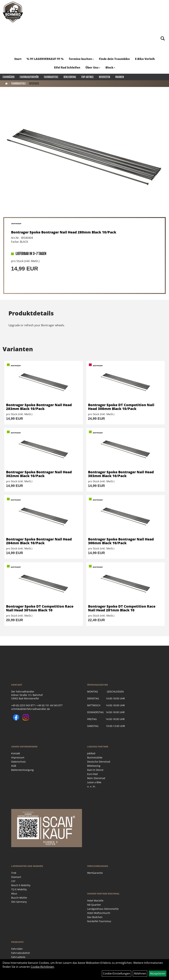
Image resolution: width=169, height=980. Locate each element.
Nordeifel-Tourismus (99, 921)
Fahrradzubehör (29, 77)
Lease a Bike (94, 782)
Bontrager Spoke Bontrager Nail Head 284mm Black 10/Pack (39, 541)
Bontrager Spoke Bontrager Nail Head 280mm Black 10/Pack (64, 232)
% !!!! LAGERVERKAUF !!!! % (45, 59)
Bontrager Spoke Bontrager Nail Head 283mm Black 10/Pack (39, 407)
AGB (14, 766)
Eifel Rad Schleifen (67, 67)
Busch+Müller (19, 898)
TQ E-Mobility (19, 889)
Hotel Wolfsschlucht (99, 913)
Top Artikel (87, 77)
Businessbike (95, 757)
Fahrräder (9, 77)
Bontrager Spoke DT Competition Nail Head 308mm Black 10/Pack (121, 407)
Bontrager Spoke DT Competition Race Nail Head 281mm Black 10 (122, 608)
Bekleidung (70, 77)
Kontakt (16, 753)
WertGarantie (95, 873)
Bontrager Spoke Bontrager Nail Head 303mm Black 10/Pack (121, 474)
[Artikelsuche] (163, 39)
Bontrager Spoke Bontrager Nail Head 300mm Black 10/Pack (121, 541)
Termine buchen (81, 59)
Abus (14, 893)
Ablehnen (140, 973)
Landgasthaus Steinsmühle (103, 909)
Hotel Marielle (95, 901)
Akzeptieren (158, 973)
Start (18, 59)
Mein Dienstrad (96, 778)
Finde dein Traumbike (114, 59)
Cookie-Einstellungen (117, 973)
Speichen (34, 84)
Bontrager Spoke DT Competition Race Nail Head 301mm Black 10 (40, 608)
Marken (120, 77)
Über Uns (93, 67)
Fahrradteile (51, 77)
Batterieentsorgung (22, 770)
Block (110, 67)
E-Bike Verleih (145, 59)
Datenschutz (18, 762)
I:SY (13, 881)
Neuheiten (105, 77)
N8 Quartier (94, 905)
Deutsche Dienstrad (99, 762)
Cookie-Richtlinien (42, 967)
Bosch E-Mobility (21, 885)
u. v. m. (91, 786)
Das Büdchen (95, 917)
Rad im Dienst (95, 770)
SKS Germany (19, 902)
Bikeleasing (94, 766)
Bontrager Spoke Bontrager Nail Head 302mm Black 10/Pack (39, 474)
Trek (14, 873)
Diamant (16, 877)
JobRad (91, 753)
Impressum (18, 757)
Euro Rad (92, 774)
